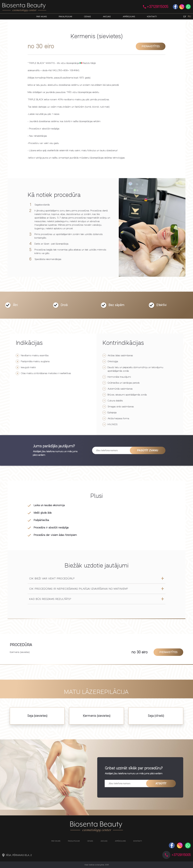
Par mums (42, 17)
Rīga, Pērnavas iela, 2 (19, 855)
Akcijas (107, 17)
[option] (152, 227)
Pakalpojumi (65, 17)
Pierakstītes (151, 46)
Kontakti (152, 17)
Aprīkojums (129, 17)
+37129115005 (158, 7)
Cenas (87, 17)
